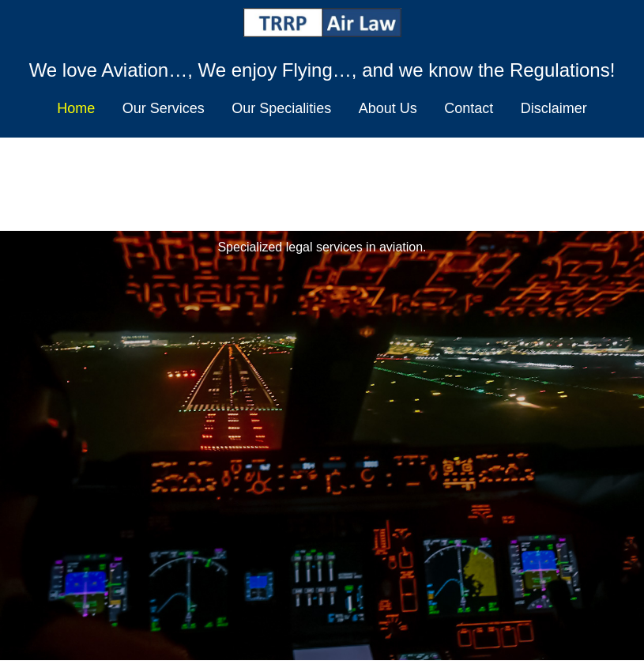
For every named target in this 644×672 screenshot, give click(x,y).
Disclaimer (554, 108)
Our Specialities (281, 108)
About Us (388, 108)
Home (76, 108)
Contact (469, 108)
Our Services (164, 108)
